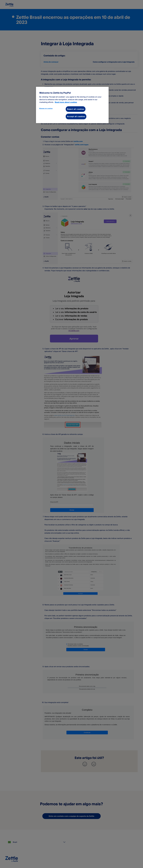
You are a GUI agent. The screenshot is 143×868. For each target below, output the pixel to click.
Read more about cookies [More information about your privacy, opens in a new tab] (66, 102)
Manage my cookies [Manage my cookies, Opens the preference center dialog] (46, 108)
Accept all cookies (76, 116)
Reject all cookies (76, 109)
